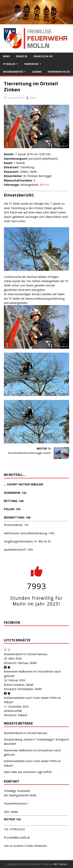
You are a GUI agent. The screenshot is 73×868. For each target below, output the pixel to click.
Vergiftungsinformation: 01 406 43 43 (27, 541)
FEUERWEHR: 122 (15, 493)
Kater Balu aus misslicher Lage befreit (28, 772)
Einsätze (22, 56)
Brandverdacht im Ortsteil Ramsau (26, 654)
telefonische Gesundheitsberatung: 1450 (29, 533)
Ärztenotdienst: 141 (16, 525)
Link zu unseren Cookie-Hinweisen (25, 846)
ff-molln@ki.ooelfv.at (17, 838)
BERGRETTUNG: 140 (17, 517)
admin (33, 98)
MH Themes (60, 864)
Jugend (37, 72)
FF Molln (9, 64)
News (6, 56)
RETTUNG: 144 (14, 501)
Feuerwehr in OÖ (59, 72)
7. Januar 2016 (16, 98)
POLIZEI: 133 (12, 509)
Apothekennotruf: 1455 (18, 550)
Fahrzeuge (31, 64)
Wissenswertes (13, 72)
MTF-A (44, 185)
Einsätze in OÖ (43, 56)
